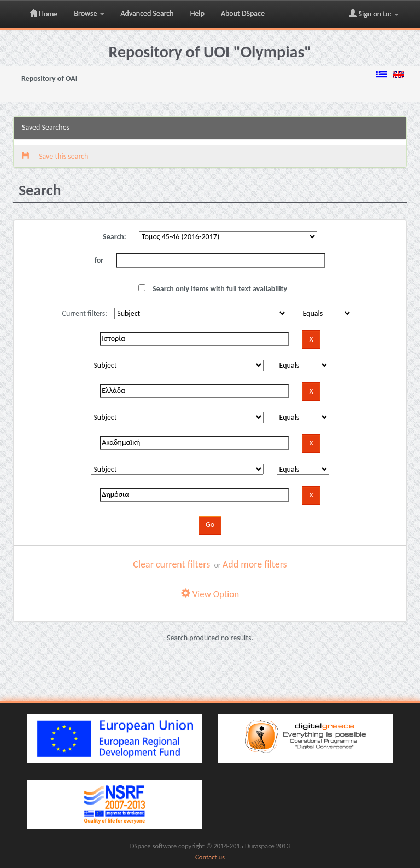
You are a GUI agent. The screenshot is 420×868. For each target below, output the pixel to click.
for (99, 260)
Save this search (55, 156)
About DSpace (243, 13)
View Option (210, 594)
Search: (115, 237)
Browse (89, 13)
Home (43, 14)
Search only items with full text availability (213, 289)
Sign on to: (374, 14)
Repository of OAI (49, 79)
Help (197, 13)
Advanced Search (147, 13)
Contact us (210, 857)
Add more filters (255, 564)
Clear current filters (171, 564)
